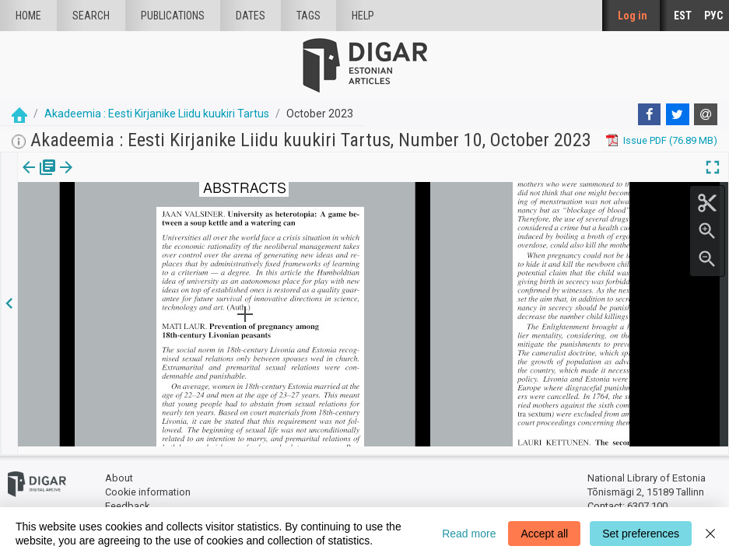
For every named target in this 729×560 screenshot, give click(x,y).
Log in (633, 16)
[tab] (28, 178)
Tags (308, 16)
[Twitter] (678, 114)
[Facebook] (650, 114)
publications (173, 16)
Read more (469, 534)
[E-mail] (706, 114)
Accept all (544, 534)
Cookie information (148, 484)
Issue (28, 178)
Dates (251, 16)
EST (683, 16)
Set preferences (641, 534)
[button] (104, 178)
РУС (713, 16)
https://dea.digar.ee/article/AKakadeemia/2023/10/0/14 (144, 221)
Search (91, 16)
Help (363, 16)
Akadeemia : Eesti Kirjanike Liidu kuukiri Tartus (157, 114)
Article (83, 178)
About (119, 471)
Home (28, 16)
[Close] (710, 534)
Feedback (127, 498)
